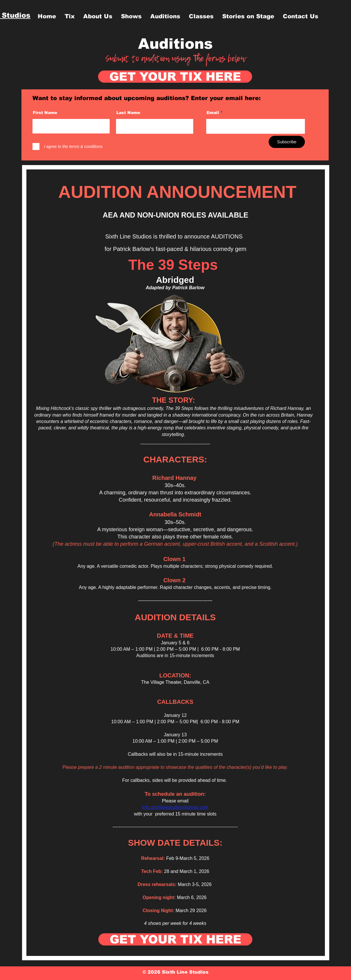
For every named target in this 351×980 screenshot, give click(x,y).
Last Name (128, 113)
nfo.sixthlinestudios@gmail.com (176, 807)
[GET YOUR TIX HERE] (175, 77)
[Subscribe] (287, 142)
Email (213, 113)
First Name (45, 113)
